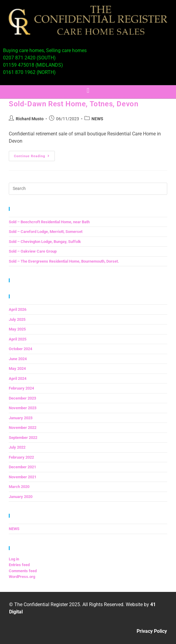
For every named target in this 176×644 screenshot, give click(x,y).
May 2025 (17, 329)
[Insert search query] (88, 189)
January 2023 (21, 418)
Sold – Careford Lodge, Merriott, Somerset (46, 232)
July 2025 (17, 319)
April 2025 (18, 339)
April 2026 (18, 309)
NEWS (97, 119)
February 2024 (21, 388)
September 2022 (23, 438)
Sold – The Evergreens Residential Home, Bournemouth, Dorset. (64, 261)
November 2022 (23, 428)
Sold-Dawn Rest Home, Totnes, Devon (73, 104)
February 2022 (21, 457)
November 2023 (23, 408)
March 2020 (19, 487)
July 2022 (17, 447)
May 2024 (17, 368)
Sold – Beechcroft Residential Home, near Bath (49, 222)
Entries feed (19, 565)
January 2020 (21, 497)
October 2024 (20, 349)
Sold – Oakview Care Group (33, 251)
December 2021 (22, 467)
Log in (14, 559)
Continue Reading (34, 154)
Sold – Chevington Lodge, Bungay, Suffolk (45, 242)
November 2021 (23, 477)
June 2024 (18, 359)
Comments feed (23, 571)
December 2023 (22, 398)
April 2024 (18, 378)
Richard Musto (30, 119)
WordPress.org (22, 577)
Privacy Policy (152, 631)
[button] (88, 90)
